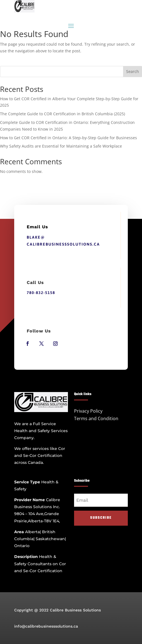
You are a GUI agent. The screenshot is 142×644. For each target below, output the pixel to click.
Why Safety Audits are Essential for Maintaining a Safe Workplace (61, 146)
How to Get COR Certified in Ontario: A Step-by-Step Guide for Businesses (68, 138)
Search (133, 71)
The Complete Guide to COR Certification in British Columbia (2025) (63, 114)
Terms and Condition (96, 418)
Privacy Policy (88, 411)
